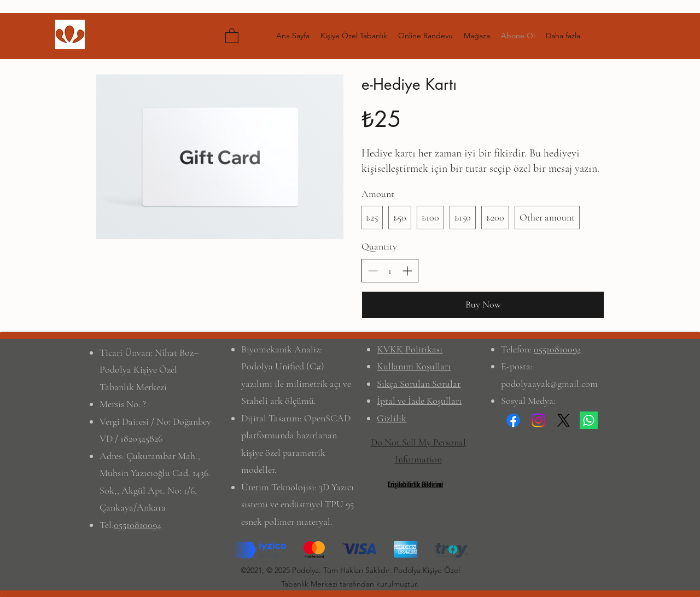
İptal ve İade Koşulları (419, 401)
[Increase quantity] (407, 271)
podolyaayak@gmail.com (549, 384)
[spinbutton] (390, 271)
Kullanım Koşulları (414, 366)
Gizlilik (392, 418)
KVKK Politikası (410, 349)
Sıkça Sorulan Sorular (419, 384)
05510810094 (138, 525)
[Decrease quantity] (373, 271)
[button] (232, 35)
